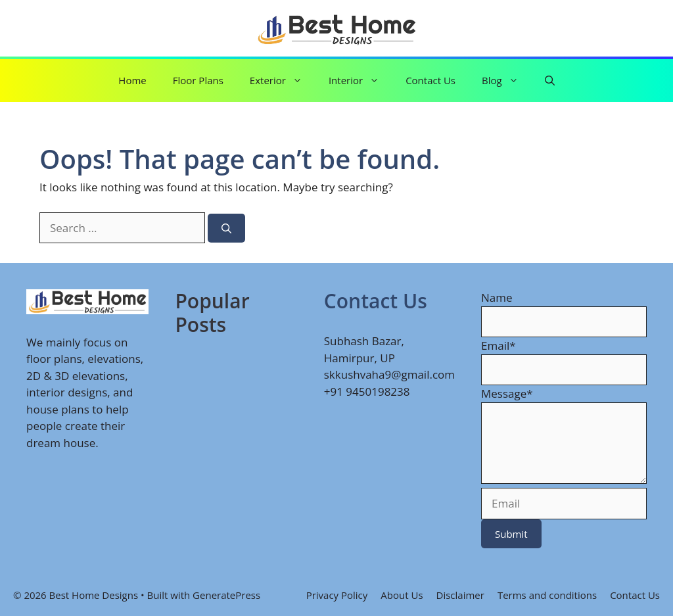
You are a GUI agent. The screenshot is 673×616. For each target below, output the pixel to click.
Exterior (283, 81)
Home (132, 80)
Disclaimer (460, 595)
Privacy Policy (337, 595)
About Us (402, 595)
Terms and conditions (547, 595)
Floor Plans (198, 80)
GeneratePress (226, 595)
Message (507, 393)
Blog (507, 81)
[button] (550, 81)
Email (499, 345)
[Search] (226, 228)
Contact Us (430, 80)
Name (497, 297)
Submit (511, 534)
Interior (360, 81)
